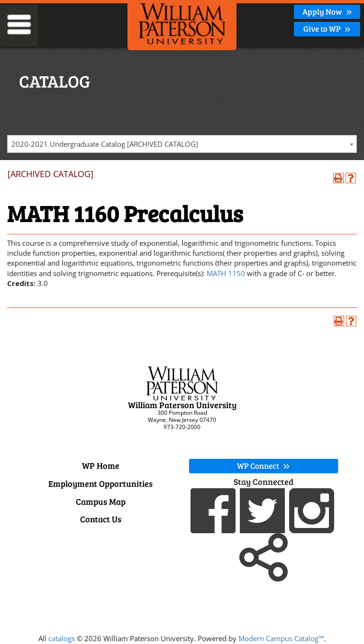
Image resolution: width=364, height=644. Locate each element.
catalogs (62, 638)
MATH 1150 (226, 273)
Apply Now (327, 12)
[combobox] (182, 144)
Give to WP (327, 29)
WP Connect (264, 466)
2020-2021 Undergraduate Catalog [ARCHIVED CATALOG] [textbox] (105, 144)
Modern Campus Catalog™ (281, 638)
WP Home (101, 465)
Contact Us (101, 519)
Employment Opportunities (100, 483)
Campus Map (101, 501)
